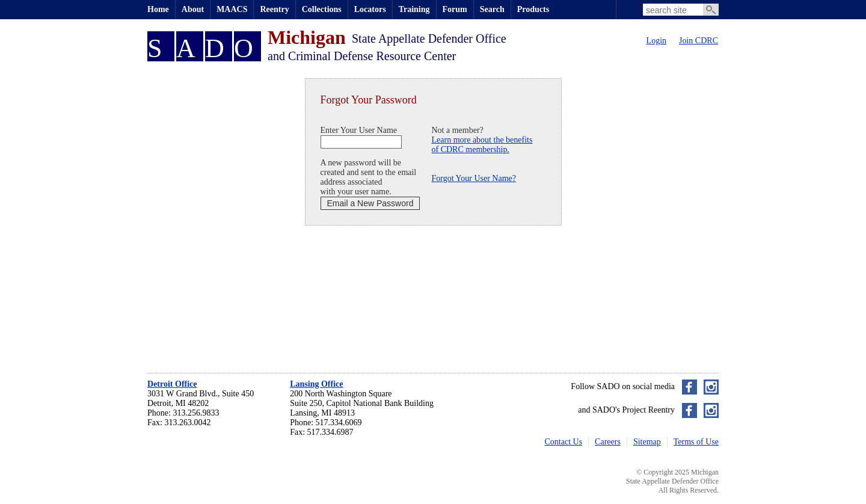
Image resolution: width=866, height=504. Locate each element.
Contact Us (564, 442)
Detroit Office (172, 384)
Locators (370, 9)
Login (656, 41)
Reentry (274, 9)
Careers (608, 442)
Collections (322, 9)
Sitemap (647, 442)
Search (492, 9)
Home (158, 9)
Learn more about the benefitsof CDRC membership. (482, 145)
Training (414, 9)
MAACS (232, 9)
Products (533, 9)
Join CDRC (699, 41)
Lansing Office (316, 384)
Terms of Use (696, 442)
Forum (455, 9)
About (193, 9)
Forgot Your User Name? (474, 178)
